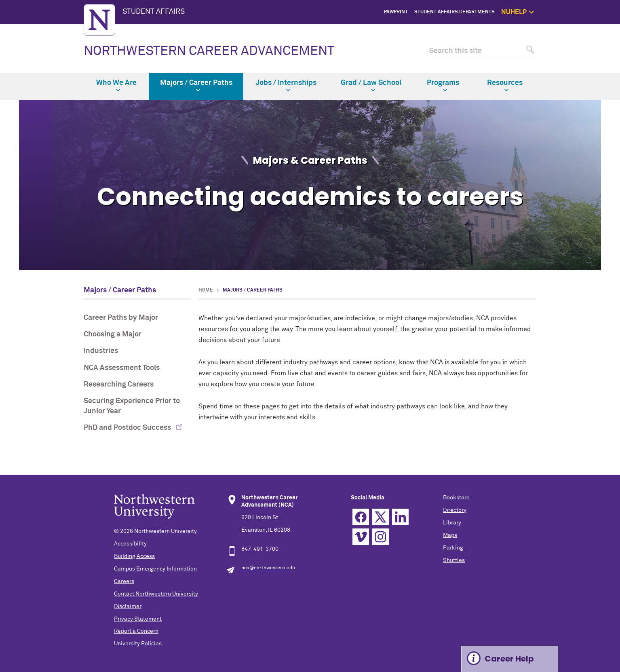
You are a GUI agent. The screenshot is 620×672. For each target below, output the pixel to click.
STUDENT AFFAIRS (154, 12)
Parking (453, 548)
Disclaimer (128, 606)
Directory (455, 510)
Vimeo (361, 537)
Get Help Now (573, 39)
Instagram (381, 537)
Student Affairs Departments (454, 12)
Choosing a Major (113, 334)
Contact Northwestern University (156, 594)
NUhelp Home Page (567, 30)
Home (206, 290)
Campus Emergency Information (155, 569)
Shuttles (454, 560)
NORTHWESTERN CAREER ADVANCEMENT (209, 51)
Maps (450, 535)
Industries (101, 351)
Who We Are (116, 86)
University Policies (138, 644)
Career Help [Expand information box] (509, 659)
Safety (581, 67)
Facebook (361, 517)
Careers (124, 581)
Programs (443, 86)
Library (452, 523)
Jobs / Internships (286, 86)
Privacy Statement (138, 619)
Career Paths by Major (121, 318)
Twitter (381, 517)
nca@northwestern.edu (268, 568)
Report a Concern (136, 631)
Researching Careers (119, 385)
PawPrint (396, 12)
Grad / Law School (371, 86)
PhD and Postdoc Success (128, 428)
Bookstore (456, 498)
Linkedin (400, 517)
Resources (505, 86)
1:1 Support (575, 49)
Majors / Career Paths (196, 86)
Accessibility (130, 544)
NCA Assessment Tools (122, 368)
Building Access (134, 556)
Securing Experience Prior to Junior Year (132, 406)
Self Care (578, 57)
